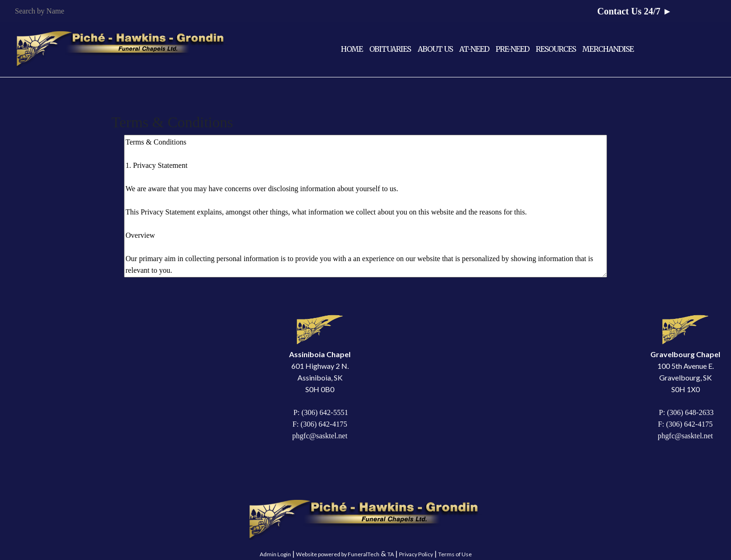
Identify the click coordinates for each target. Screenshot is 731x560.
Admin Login (275, 554)
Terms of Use (455, 554)
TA (391, 554)
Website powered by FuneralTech (338, 554)
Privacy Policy (416, 554)
